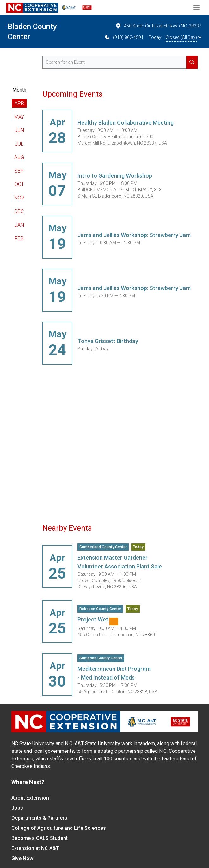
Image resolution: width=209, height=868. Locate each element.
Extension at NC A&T (35, 848)
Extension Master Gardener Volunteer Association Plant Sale (120, 562)
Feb (19, 238)
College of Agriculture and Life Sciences (59, 828)
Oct (19, 184)
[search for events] (120, 62)
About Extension (30, 798)
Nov (19, 198)
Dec (19, 211)
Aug (19, 157)
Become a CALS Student (40, 838)
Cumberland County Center (103, 547)
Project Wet (98, 621)
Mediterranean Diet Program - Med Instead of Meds (114, 673)
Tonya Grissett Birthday (108, 341)
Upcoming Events (72, 94)
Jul (19, 144)
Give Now (22, 858)
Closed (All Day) (184, 37)
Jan (19, 225)
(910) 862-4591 (124, 37)
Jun (19, 130)
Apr (19, 103)
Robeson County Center (100, 609)
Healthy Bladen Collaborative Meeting (126, 123)
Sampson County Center (101, 658)
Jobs (17, 808)
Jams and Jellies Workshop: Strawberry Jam (134, 235)
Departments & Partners (39, 818)
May (19, 117)
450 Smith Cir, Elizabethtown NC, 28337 (158, 26)
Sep (19, 171)
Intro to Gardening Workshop (115, 176)
